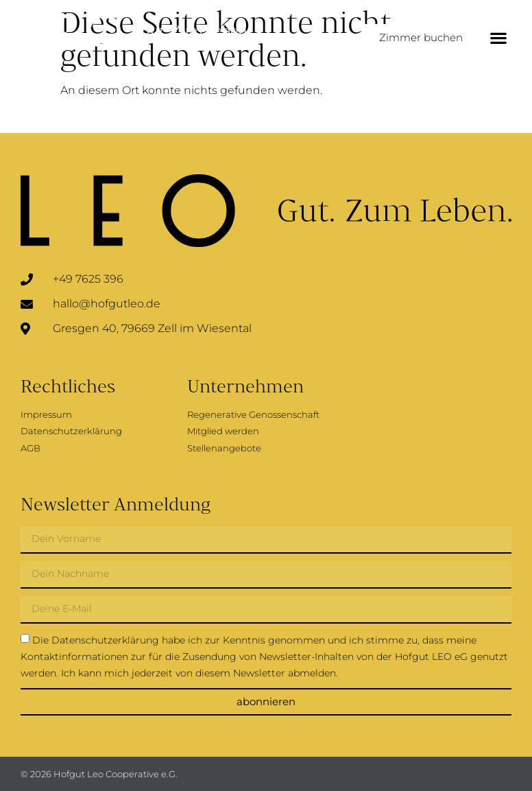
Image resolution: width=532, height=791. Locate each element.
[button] (498, 38)
